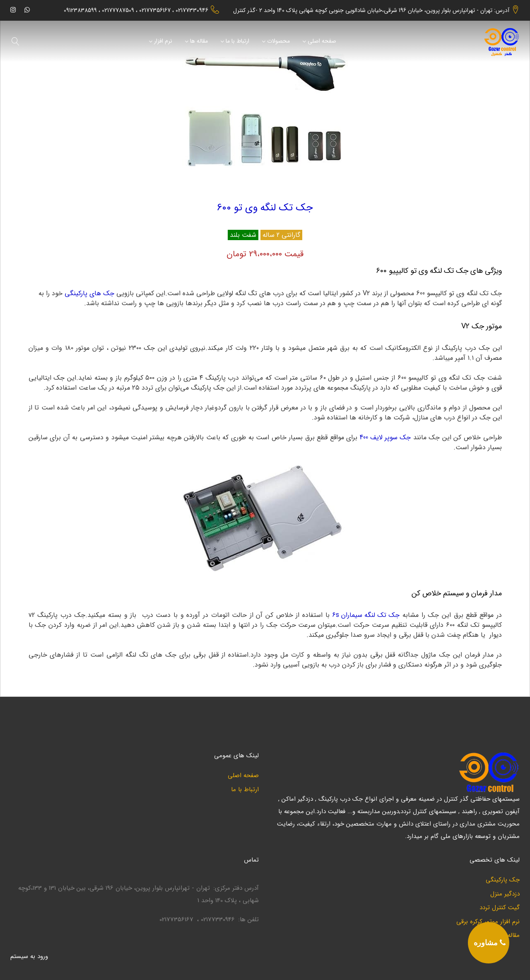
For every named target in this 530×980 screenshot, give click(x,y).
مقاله (514, 935)
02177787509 (118, 11)
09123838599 (80, 11)
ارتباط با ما (237, 41)
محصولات (278, 41)
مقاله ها (199, 41)
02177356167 (155, 11)
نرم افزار (163, 41)
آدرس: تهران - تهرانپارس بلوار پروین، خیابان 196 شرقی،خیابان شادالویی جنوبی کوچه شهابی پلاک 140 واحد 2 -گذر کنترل (371, 10)
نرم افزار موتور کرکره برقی (488, 922)
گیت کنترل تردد (500, 908)
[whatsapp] (27, 10)
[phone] (489, 943)
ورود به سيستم (29, 956)
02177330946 (192, 11)
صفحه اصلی (322, 41)
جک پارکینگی (503, 880)
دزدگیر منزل (505, 894)
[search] (16, 41)
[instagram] (13, 10)
